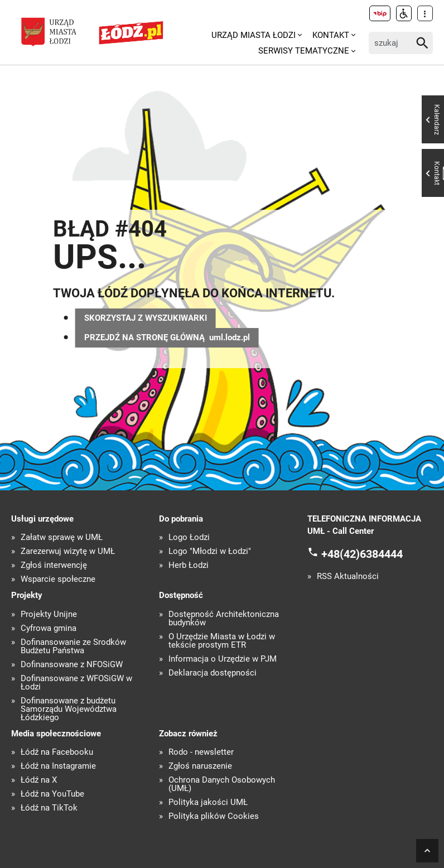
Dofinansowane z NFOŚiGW (72, 665)
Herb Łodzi (189, 565)
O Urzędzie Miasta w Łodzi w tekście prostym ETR (222, 641)
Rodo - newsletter (201, 752)
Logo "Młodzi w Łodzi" (210, 551)
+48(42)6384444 (362, 553)
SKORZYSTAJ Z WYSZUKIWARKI (146, 318)
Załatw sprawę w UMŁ (62, 537)
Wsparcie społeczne (58, 579)
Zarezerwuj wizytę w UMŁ (68, 551)
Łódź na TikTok (49, 808)
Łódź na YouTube (52, 794)
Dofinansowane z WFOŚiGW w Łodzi (76, 683)
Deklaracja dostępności (213, 673)
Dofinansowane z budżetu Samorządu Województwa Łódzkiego (69, 709)
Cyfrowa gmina (49, 628)
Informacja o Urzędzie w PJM (223, 659)
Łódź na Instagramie (58, 766)
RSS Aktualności (348, 577)
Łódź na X (39, 780)
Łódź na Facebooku (57, 752)
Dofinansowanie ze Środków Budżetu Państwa (73, 647)
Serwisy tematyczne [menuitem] (304, 51)
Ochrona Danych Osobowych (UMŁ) (222, 784)
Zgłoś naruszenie (200, 766)
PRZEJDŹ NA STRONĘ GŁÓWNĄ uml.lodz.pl (167, 337)
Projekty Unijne (49, 614)
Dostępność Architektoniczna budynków (224, 619)
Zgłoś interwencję (54, 565)
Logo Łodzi (189, 537)
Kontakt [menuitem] (331, 35)
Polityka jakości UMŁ (208, 802)
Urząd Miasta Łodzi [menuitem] (254, 35)
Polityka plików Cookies (214, 816)
